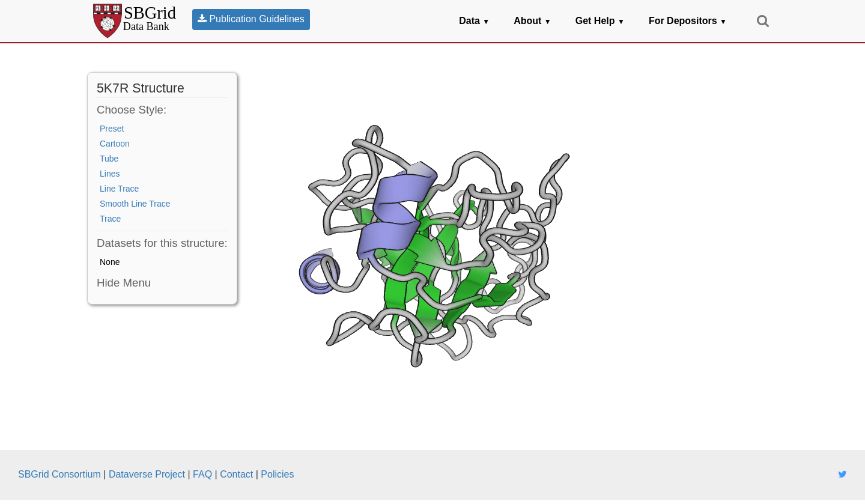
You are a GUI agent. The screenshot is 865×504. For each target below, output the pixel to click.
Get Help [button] (600, 21)
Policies (277, 474)
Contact (236, 474)
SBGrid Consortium (59, 474)
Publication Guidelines (251, 19)
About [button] (533, 21)
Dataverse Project (147, 474)
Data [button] (474, 21)
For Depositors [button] (688, 21)
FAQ (202, 474)
